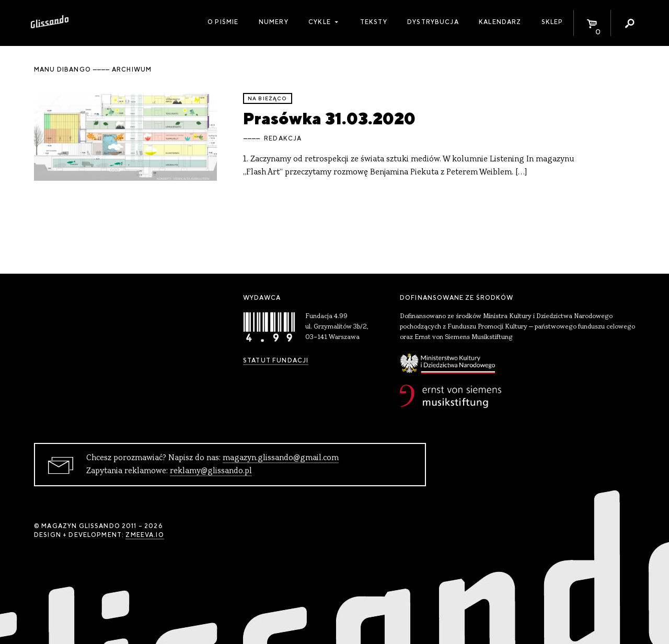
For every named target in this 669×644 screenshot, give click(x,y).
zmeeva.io (145, 535)
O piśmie (223, 22)
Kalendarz (500, 22)
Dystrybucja (433, 22)
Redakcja (283, 138)
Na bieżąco (268, 98)
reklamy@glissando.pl (211, 471)
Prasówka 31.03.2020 (329, 118)
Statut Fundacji (276, 360)
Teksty (374, 22)
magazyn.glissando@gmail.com (281, 458)
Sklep (552, 22)
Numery (274, 22)
